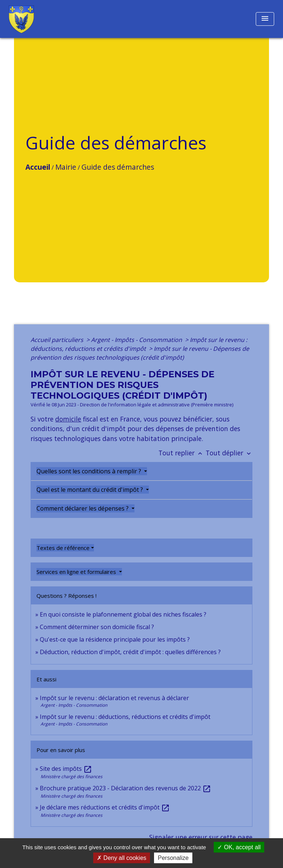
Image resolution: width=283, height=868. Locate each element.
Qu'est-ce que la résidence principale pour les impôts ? (115, 639)
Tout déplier (229, 453)
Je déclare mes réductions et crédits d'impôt (105, 807)
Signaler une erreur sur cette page (201, 837)
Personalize (173, 858)
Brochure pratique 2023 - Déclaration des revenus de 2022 (125, 788)
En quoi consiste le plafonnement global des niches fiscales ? (123, 614)
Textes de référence (63, 548)
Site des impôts (66, 769)
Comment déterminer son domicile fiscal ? (97, 627)
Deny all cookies (122, 858)
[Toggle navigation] (265, 19)
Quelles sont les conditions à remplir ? (90, 471)
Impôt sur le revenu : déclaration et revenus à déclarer (114, 698)
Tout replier (182, 453)
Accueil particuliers (58, 340)
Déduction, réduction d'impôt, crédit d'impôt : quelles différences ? (130, 652)
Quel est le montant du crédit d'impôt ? (90, 490)
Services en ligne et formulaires (77, 572)
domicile (68, 419)
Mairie (66, 167)
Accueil (38, 167)
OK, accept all (239, 847)
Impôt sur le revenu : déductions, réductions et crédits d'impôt (125, 717)
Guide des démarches (118, 167)
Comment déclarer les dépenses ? (83, 508)
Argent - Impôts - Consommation (137, 340)
